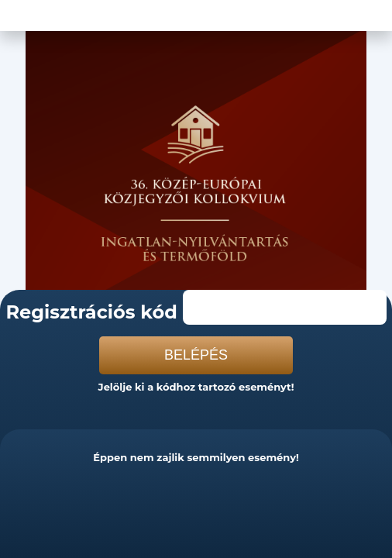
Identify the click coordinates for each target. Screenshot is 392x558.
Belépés (196, 355)
